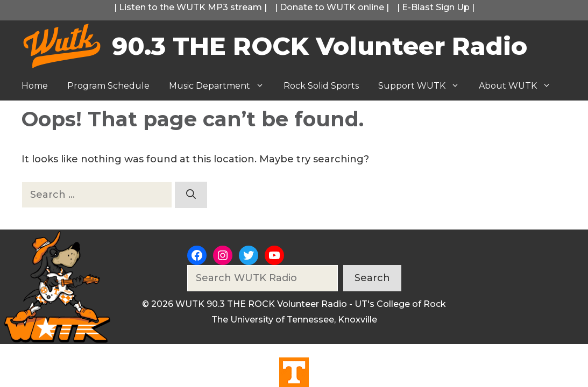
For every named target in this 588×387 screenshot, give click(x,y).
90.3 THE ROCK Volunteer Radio (320, 46)
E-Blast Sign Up (436, 7)
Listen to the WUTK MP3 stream (190, 7)
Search (372, 278)
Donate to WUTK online (332, 7)
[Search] (191, 195)
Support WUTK (424, 86)
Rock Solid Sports (321, 86)
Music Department (221, 86)
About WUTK (520, 86)
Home (35, 86)
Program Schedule (108, 86)
